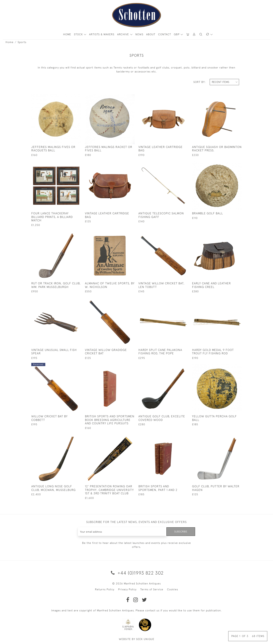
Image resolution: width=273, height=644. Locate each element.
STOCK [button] (79, 34)
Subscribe (181, 532)
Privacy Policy (127, 589)
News (139, 34)
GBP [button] (177, 34)
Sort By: (200, 82)
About (151, 34)
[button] (194, 34)
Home (9, 42)
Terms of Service (152, 589)
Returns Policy (105, 589)
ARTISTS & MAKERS (102, 34)
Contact (165, 34)
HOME (67, 34)
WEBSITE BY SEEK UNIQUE (137, 639)
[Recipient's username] (122, 532)
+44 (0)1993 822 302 (137, 573)
